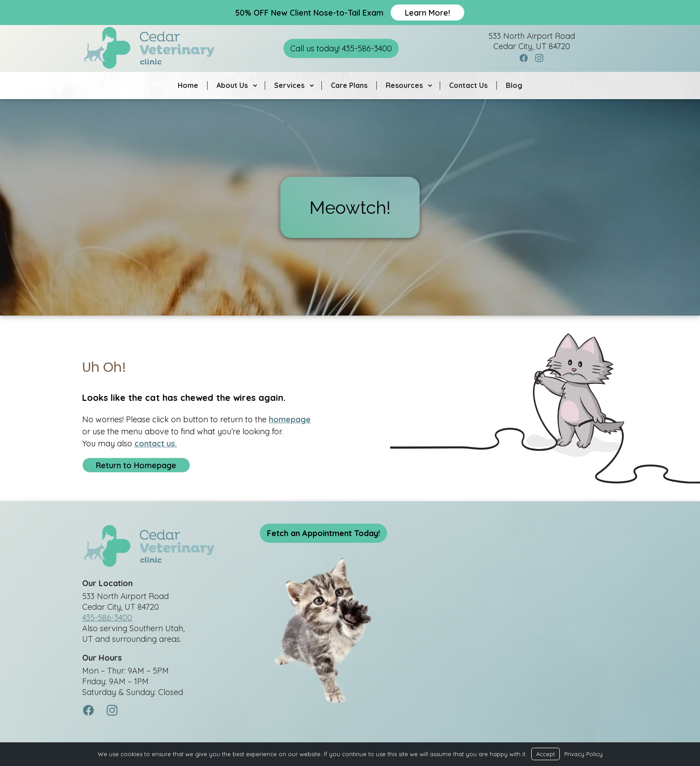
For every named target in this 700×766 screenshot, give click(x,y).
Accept (546, 754)
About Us (232, 86)
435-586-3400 (107, 619)
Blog (514, 86)
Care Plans (349, 86)
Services (289, 86)
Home (188, 86)
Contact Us (468, 86)
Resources (404, 86)
